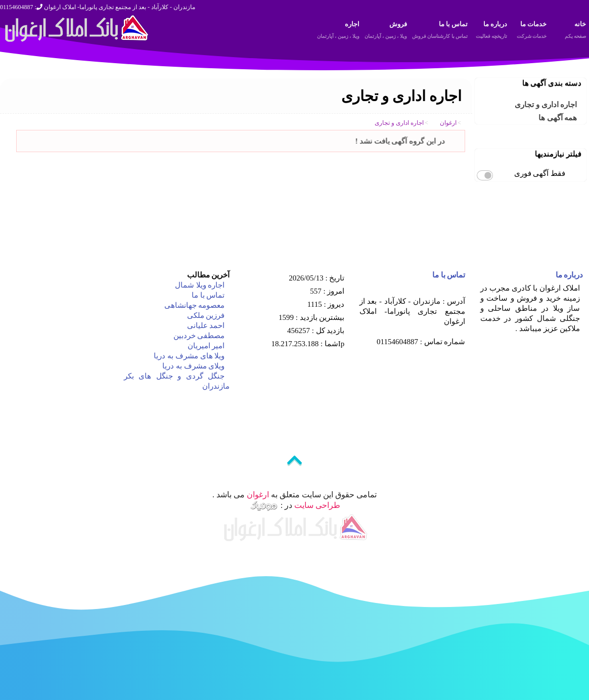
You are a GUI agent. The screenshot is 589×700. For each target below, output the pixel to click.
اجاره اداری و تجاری (546, 105)
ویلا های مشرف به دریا (189, 356)
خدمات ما (529, 31)
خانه (569, 31)
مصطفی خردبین (198, 336)
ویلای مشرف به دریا (192, 366)
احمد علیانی (205, 325)
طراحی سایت (317, 505)
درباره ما (490, 31)
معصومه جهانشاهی (194, 305)
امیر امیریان (205, 346)
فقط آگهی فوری (540, 173)
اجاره (338, 31)
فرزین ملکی (205, 315)
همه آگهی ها (558, 118)
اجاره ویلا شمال (199, 285)
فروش (386, 31)
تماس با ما (440, 31)
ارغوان (258, 495)
